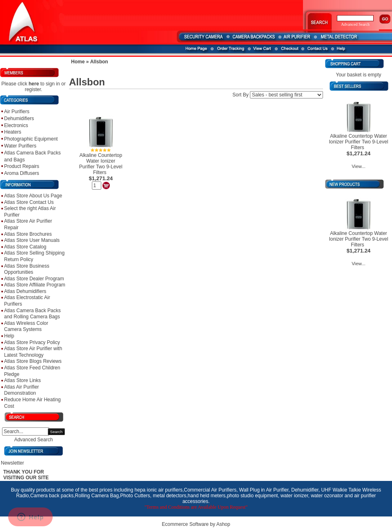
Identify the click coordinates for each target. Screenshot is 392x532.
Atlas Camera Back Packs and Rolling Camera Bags (32, 314)
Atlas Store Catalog (25, 247)
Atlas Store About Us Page (33, 196)
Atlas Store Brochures (28, 234)
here (34, 84)
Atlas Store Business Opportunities (27, 269)
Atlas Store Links (22, 380)
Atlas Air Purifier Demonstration (21, 390)
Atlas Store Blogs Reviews (33, 361)
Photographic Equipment (31, 139)
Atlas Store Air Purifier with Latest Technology (33, 352)
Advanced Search (34, 440)
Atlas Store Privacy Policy (32, 342)
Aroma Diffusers (22, 173)
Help (9, 336)
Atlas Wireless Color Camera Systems (26, 326)
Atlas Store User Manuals (32, 240)
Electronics (16, 125)
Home (78, 62)
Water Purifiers (20, 146)
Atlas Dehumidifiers (25, 291)
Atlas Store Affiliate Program (35, 285)
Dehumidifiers (19, 118)
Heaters (13, 132)
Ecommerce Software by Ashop (196, 524)
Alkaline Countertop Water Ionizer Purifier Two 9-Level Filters (101, 164)
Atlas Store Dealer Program (34, 279)
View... (359, 166)
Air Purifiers (17, 112)
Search (56, 432)
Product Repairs (22, 166)
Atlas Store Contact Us (29, 202)
